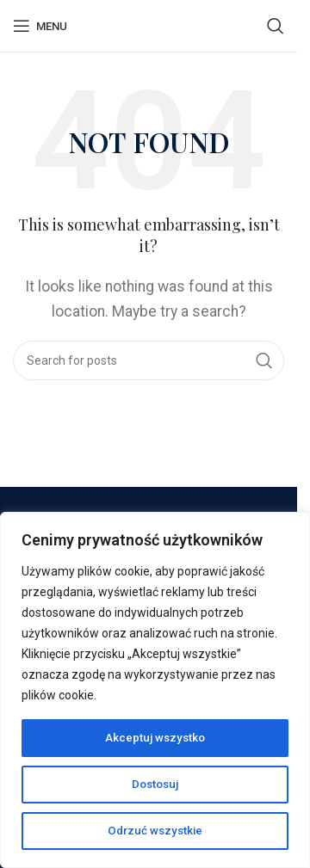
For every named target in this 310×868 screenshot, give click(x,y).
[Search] (276, 26)
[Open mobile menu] (40, 26)
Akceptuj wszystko (155, 738)
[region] (155, 690)
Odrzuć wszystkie (155, 831)
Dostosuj (155, 785)
